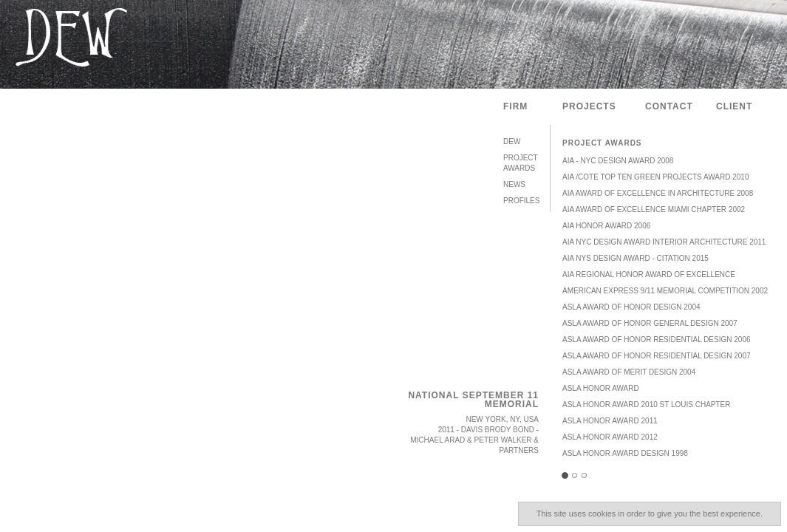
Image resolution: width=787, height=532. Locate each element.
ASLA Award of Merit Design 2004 (629, 372)
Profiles (521, 201)
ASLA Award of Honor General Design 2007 (650, 323)
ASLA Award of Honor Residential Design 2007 (657, 356)
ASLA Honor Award (601, 388)
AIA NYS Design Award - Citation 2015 (636, 258)
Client (734, 106)
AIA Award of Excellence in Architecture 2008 (658, 193)
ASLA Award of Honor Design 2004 (631, 307)
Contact (669, 106)
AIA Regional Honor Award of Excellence (649, 274)
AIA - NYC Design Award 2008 (618, 161)
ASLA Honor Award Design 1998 (625, 453)
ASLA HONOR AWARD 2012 (610, 437)
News (514, 184)
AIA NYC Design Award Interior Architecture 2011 (664, 242)
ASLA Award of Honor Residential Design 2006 (657, 340)
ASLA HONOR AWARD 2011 (610, 421)
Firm (515, 106)
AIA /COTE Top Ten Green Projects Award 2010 (655, 177)
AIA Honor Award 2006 (606, 226)
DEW (512, 141)
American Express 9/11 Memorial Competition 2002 (665, 291)
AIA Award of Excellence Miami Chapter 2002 (654, 209)
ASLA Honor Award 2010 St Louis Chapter (646, 405)
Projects (589, 106)
